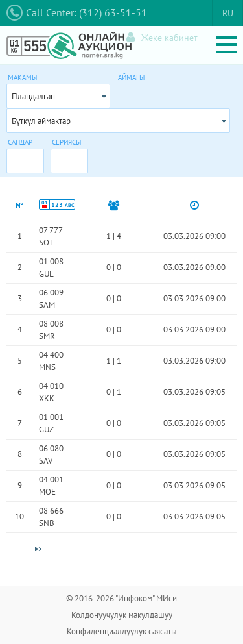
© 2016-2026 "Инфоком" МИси (121, 598)
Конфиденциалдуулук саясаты (122, 631)
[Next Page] (38, 549)
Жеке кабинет (162, 37)
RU (228, 13)
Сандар (20, 142)
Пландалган (33, 96)
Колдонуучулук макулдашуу (122, 615)
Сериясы (66, 142)
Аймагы (131, 77)
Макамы (22, 77)
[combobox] (58, 96)
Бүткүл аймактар (41, 121)
